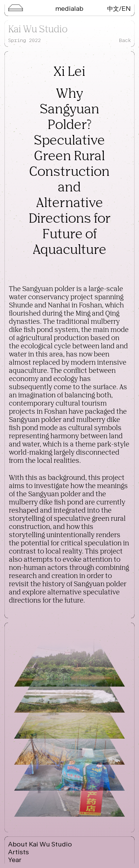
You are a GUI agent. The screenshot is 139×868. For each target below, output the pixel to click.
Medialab (69, 8)
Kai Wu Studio (38, 30)
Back (125, 40)
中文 (113, 8)
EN (126, 8)
